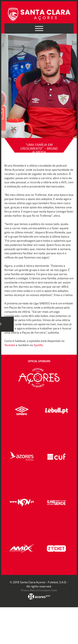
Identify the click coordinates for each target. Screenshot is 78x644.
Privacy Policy (29, 590)
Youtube (10, 345)
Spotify (38, 345)
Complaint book (48, 590)
